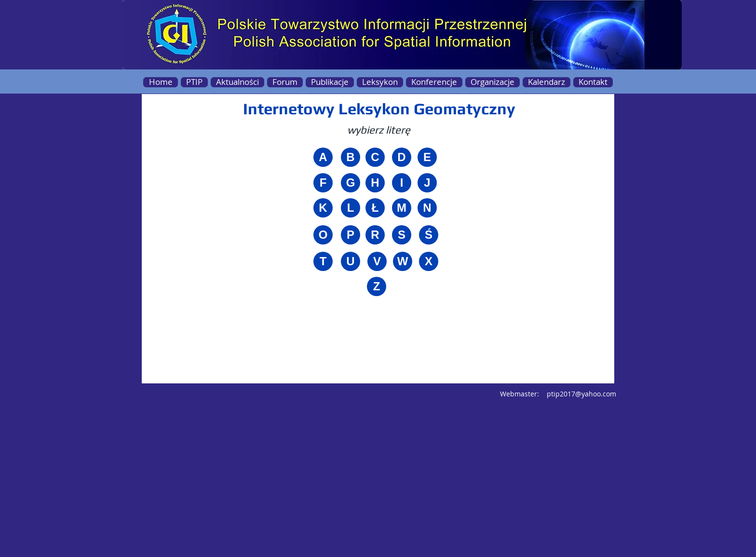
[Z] (377, 286)
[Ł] (375, 208)
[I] (402, 183)
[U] (351, 261)
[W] (403, 261)
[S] (402, 235)
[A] (323, 157)
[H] (375, 183)
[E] (427, 157)
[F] (323, 183)
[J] (427, 183)
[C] (375, 157)
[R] (375, 235)
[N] (427, 208)
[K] (323, 208)
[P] (351, 235)
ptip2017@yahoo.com (581, 394)
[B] (351, 157)
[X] (429, 261)
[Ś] (429, 235)
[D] (402, 157)
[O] (323, 235)
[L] (351, 208)
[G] (351, 183)
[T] (323, 261)
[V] (377, 261)
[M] (402, 208)
